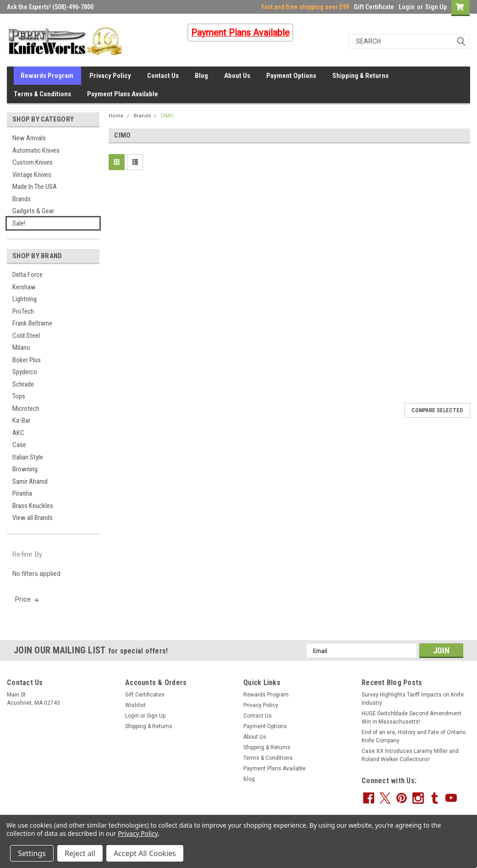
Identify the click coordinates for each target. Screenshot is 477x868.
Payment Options (291, 76)
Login (407, 7)
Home (116, 116)
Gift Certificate (374, 7)
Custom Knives (33, 162)
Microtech (26, 409)
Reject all (80, 853)
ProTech (23, 311)
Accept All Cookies (145, 853)
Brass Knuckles (33, 506)
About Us (237, 76)
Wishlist (135, 705)
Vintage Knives (32, 175)
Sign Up (436, 7)
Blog (201, 76)
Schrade (23, 384)
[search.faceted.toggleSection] (28, 599)
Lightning (25, 299)
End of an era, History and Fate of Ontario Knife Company (414, 736)
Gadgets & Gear (33, 211)
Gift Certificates (145, 695)
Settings (32, 853)
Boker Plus (27, 360)
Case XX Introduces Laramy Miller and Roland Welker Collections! (410, 755)
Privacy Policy (110, 76)
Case (19, 445)
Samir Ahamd (30, 481)
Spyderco (25, 372)
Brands (22, 199)
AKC (18, 433)
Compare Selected (437, 410)
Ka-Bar (21, 420)
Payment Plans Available (123, 94)
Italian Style (28, 457)
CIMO (167, 116)
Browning (25, 469)
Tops (19, 396)
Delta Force (27, 275)
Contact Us (163, 76)
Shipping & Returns (360, 76)
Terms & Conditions (42, 94)
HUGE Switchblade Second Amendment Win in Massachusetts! (411, 718)
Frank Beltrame (32, 323)
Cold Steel (26, 336)
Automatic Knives (36, 150)
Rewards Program (47, 76)
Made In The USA (35, 187)
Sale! (19, 223)
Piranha (22, 493)
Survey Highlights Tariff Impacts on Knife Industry (413, 699)
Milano (21, 348)
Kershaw (24, 287)
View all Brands (33, 518)
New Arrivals (29, 138)
